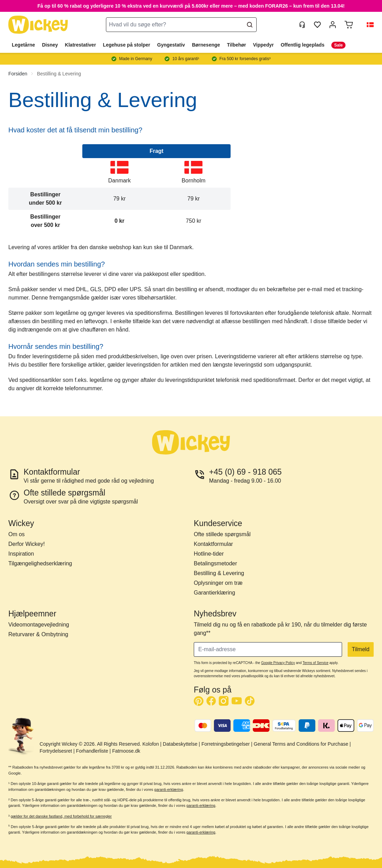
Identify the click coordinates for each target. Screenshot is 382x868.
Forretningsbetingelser (226, 744)
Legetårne (23, 45)
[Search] (250, 25)
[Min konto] (333, 25)
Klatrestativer (81, 45)
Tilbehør (237, 45)
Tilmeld (361, 649)
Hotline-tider (209, 554)
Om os (16, 534)
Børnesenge (206, 45)
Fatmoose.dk (126, 751)
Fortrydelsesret (56, 751)
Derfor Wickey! (27, 544)
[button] (367, 25)
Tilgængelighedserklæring (40, 563)
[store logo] (38, 25)
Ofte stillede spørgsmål (222, 534)
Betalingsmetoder (215, 563)
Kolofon (151, 744)
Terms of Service (315, 663)
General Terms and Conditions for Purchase (301, 744)
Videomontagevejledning (39, 625)
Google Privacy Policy (278, 663)
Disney (50, 45)
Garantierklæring (214, 593)
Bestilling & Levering (59, 74)
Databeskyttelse (180, 744)
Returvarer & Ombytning (38, 634)
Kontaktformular (213, 544)
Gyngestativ (171, 45)
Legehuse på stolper (126, 45)
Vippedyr (264, 45)
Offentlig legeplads (302, 45)
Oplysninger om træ (218, 583)
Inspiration (21, 554)
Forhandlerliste (92, 751)
